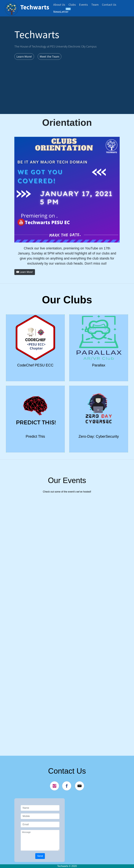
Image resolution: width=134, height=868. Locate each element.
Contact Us (109, 5)
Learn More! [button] (24, 56)
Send (40, 856)
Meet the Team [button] (49, 56)
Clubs (72, 5)
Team (95, 5)
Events (83, 5)
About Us (59, 5)
